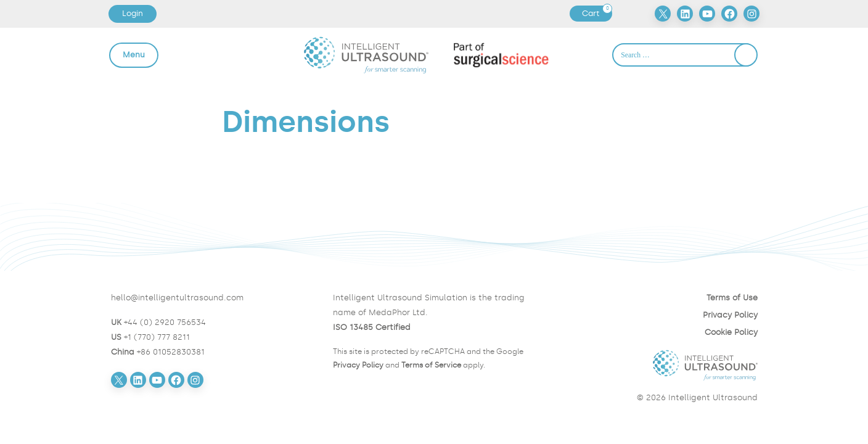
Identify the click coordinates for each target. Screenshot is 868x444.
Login (133, 13)
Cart (597, 14)
